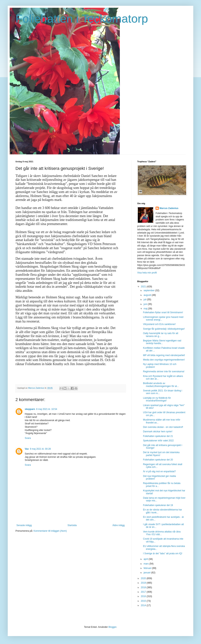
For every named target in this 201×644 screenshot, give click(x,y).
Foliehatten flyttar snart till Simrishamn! (163, 312)
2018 (144, 587)
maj (146, 309)
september (149, 290)
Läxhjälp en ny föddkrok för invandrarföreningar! (157, 399)
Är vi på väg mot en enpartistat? (159, 471)
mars (146, 564)
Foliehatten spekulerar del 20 (158, 460)
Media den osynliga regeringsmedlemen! (164, 360)
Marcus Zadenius (169, 208)
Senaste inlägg (24, 525)
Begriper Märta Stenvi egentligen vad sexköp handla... (162, 342)
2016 (144, 596)
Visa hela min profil (147, 273)
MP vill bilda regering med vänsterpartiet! (164, 355)
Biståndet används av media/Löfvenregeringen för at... (161, 385)
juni (146, 304)
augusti (148, 295)
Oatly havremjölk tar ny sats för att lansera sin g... (161, 335)
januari (147, 573)
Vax (27, 449)
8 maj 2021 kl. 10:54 (47, 409)
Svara (28, 438)
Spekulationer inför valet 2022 (158, 441)
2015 (144, 601)
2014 (144, 605)
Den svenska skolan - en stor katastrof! (163, 427)
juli (145, 300)
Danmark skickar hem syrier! (158, 432)
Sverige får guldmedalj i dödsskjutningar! (164, 329)
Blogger (112, 627)
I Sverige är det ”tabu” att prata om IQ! (163, 553)
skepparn (30, 409)
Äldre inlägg (119, 525)
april (146, 559)
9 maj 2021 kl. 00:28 (40, 449)
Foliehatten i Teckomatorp (82, 19)
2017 (144, 592)
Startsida (72, 525)
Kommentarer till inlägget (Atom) (50, 531)
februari (148, 568)
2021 (144, 287)
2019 (144, 583)
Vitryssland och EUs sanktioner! (159, 324)
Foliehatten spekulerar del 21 (158, 436)
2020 (144, 578)
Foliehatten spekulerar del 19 (158, 505)
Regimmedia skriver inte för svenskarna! (164, 372)
